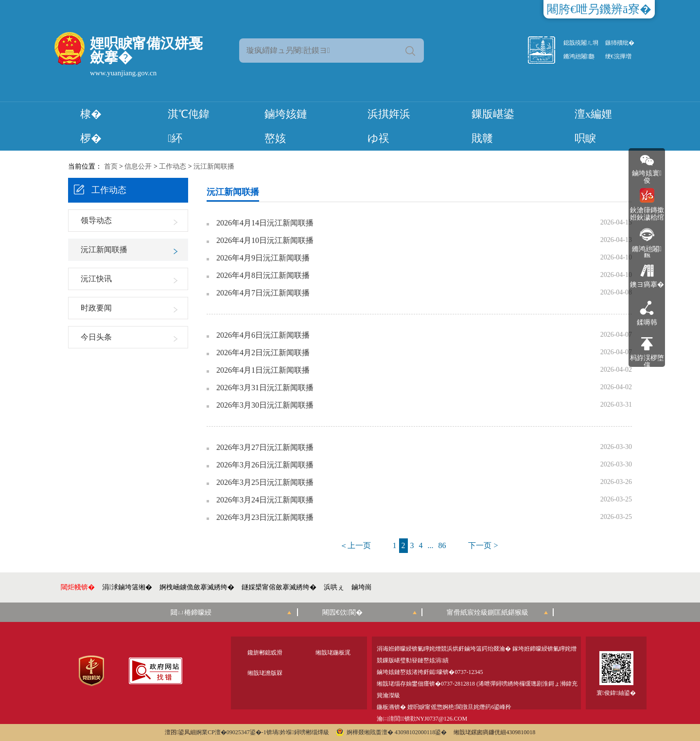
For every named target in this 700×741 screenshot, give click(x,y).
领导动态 (96, 220)
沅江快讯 (96, 279)
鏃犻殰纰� (620, 43)
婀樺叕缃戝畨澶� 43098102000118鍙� (392, 732)
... (431, 545)
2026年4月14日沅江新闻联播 (265, 223)
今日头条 (96, 337)
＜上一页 (355, 545)
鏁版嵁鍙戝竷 (493, 126)
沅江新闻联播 (214, 166)
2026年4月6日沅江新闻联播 (263, 335)
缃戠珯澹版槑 (265, 673)
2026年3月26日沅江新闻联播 (265, 465)
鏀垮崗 (362, 587)
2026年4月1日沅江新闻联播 (263, 370)
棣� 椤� (91, 126)
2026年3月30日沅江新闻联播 (265, 405)
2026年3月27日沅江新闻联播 (265, 448)
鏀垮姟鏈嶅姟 (286, 126)
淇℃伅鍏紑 (189, 126)
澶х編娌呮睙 (593, 126)
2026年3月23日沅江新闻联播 (265, 517)
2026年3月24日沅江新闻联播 (265, 500)
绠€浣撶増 (618, 56)
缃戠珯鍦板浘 (333, 653)
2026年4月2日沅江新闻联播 (263, 353)
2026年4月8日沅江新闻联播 (263, 276)
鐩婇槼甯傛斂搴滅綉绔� (279, 587)
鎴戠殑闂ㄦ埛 (581, 43)
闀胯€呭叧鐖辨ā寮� (599, 9)
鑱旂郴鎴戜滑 (265, 653)
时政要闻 (96, 308)
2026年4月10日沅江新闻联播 (265, 241)
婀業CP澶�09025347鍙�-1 (231, 732)
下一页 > (483, 545)
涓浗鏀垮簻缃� (127, 587)
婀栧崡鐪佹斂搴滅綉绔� (197, 587)
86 (442, 545)
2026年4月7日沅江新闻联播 (263, 293)
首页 (111, 166)
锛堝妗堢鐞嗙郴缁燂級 (298, 732)
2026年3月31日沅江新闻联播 (265, 388)
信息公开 (138, 166)
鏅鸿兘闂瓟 (579, 56)
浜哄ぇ (334, 587)
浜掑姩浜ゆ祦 (389, 126)
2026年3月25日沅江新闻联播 (265, 483)
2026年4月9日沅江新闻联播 (263, 258)
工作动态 (173, 166)
